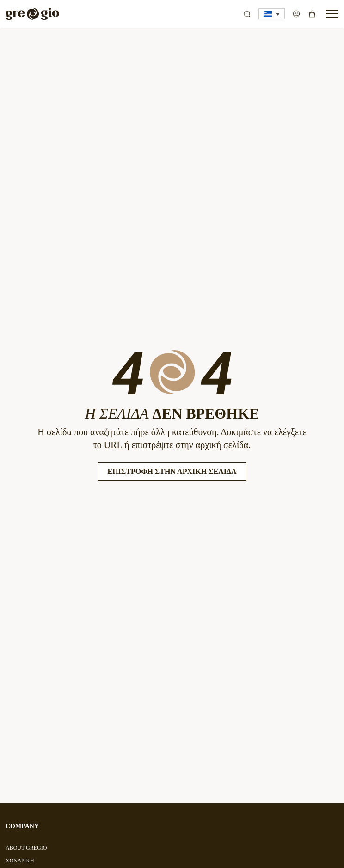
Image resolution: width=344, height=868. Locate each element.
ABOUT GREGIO (26, 848)
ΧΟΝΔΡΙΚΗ (20, 861)
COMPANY (22, 826)
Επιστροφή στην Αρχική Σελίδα (172, 471)
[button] (272, 14)
